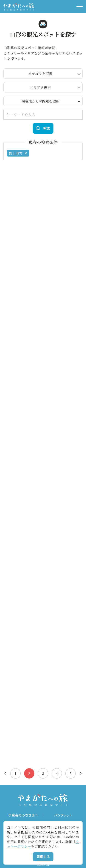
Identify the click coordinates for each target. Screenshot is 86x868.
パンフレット (63, 815)
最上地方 (18, 153)
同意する (43, 857)
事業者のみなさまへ (23, 815)
